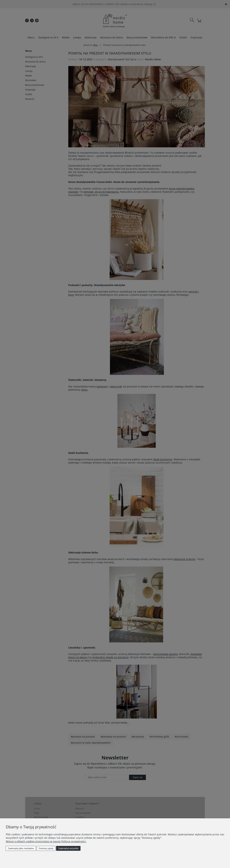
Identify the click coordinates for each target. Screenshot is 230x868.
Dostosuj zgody (46, 848)
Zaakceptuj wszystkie (68, 848)
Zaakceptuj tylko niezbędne (21, 848)
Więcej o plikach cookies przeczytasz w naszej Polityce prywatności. (46, 841)
